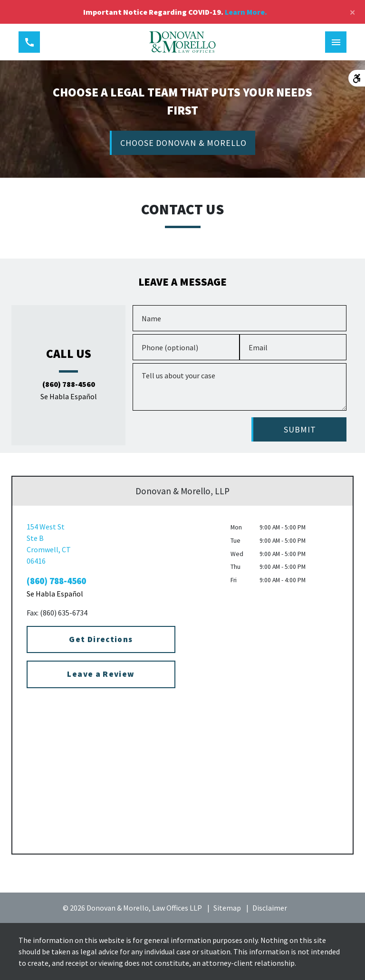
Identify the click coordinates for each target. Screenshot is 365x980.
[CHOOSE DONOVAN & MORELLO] (182, 143)
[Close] (352, 12)
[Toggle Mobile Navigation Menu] (336, 42)
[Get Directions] (101, 640)
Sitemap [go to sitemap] (227, 908)
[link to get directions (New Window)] (101, 544)
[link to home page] (183, 42)
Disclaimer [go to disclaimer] (270, 908)
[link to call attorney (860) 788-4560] (29, 42)
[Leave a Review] (101, 674)
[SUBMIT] (299, 429)
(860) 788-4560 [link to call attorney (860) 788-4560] (69, 384)
